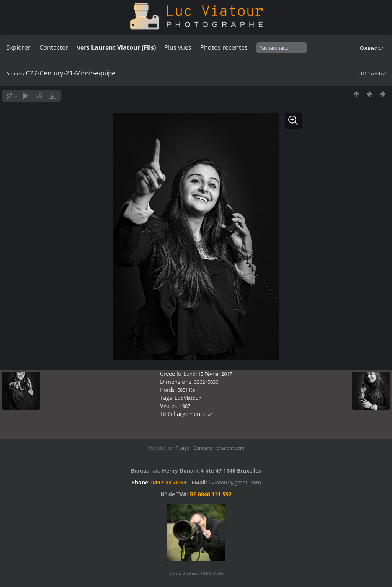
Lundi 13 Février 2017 (208, 374)
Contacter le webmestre (219, 448)
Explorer (18, 47)
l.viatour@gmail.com (235, 482)
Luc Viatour (188, 398)
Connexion (372, 48)
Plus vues (178, 47)
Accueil (14, 73)
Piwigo (183, 448)
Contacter (54, 47)
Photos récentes (224, 47)
